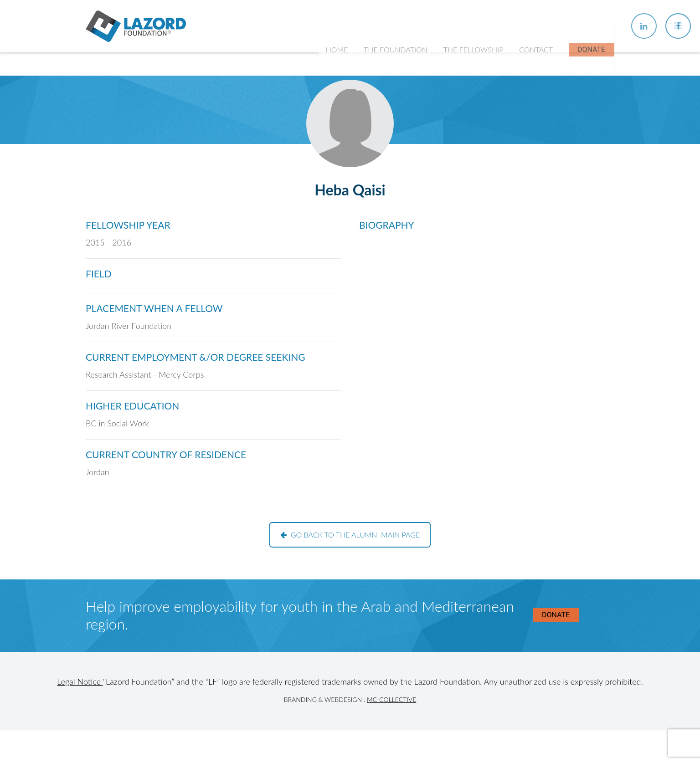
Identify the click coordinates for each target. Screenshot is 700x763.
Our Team (385, 146)
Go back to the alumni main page (350, 535)
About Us (385, 110)
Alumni (460, 163)
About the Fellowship (482, 110)
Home (339, 64)
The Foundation (397, 64)
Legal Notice (80, 681)
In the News (468, 181)
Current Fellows (474, 146)
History (381, 128)
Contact (536, 64)
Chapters (463, 128)
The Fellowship (474, 64)
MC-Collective (391, 699)
